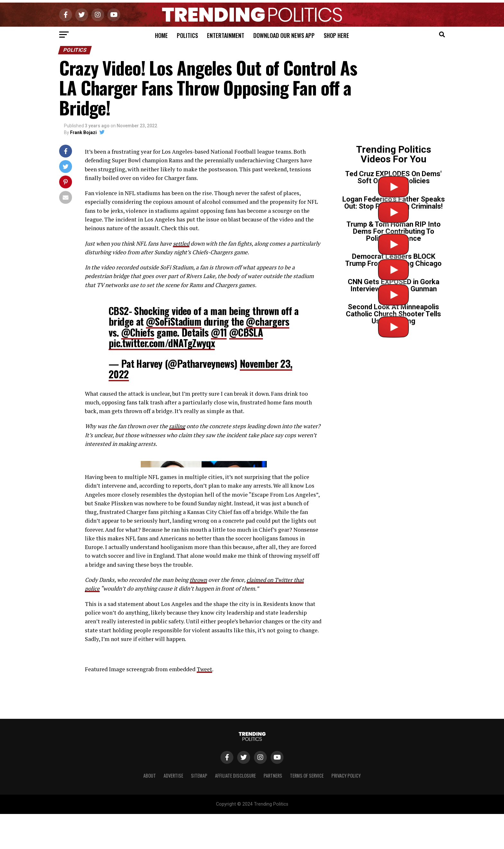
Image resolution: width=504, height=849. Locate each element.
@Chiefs (138, 332)
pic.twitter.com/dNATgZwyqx (162, 343)
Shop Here (336, 35)
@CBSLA (246, 332)
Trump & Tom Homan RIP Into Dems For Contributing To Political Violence (394, 231)
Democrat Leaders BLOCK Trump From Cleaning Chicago (393, 260)
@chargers (268, 321)
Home (161, 35)
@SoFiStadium (174, 321)
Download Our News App (284, 35)
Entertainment (226, 35)
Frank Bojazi (83, 132)
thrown (199, 706)
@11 (219, 332)
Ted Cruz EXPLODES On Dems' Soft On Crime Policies (393, 177)
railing (177, 426)
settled (182, 244)
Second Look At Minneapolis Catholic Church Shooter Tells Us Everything (393, 314)
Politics (187, 35)
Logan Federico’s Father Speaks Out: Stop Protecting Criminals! (394, 203)
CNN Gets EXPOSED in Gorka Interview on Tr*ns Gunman (394, 285)
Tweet (205, 795)
